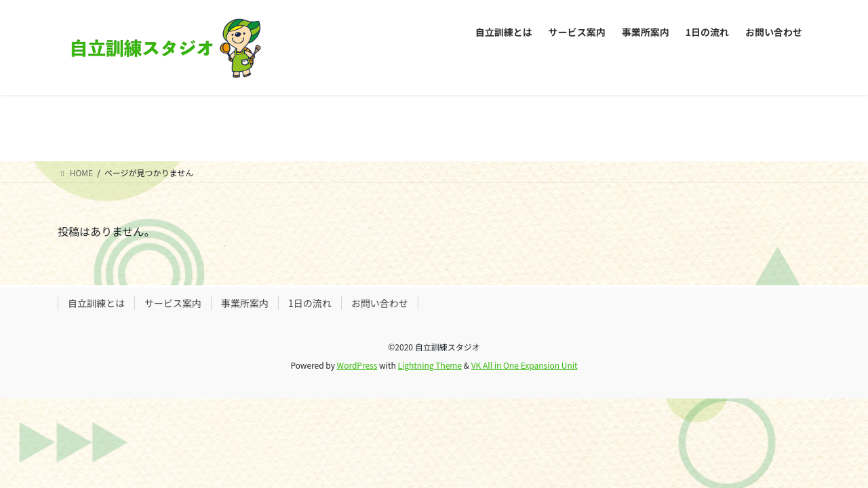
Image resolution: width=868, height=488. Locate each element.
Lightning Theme (430, 365)
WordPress (357, 365)
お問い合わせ (380, 303)
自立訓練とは (96, 303)
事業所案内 (245, 303)
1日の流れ (310, 303)
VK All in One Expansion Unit (525, 365)
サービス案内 (173, 303)
